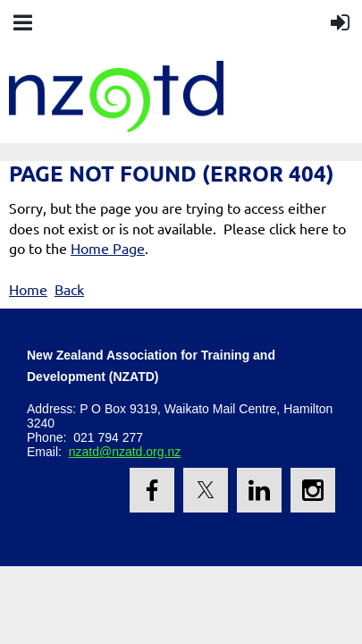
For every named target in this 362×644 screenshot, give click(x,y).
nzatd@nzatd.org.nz (125, 452)
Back (69, 289)
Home (28, 289)
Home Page (108, 248)
